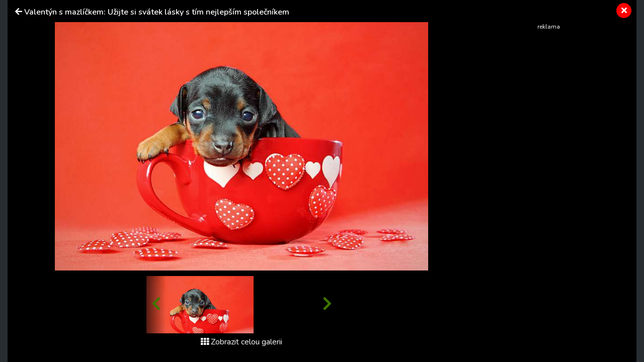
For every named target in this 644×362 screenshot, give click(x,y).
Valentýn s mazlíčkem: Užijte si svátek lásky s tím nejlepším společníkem (157, 12)
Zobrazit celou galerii (242, 342)
